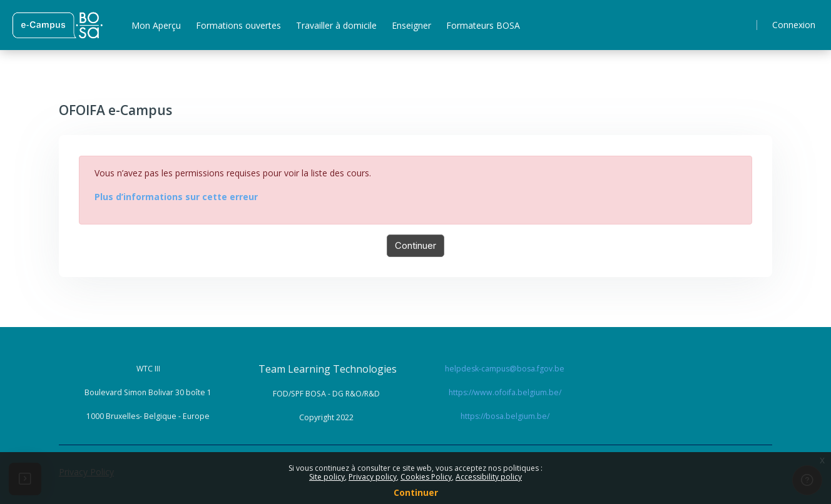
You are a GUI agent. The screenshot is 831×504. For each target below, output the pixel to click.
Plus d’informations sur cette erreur (176, 197)
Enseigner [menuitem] (411, 25)
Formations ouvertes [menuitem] (238, 25)
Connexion (794, 25)
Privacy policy (373, 477)
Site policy (327, 477)
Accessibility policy (489, 477)
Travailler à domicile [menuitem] (336, 25)
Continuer (415, 245)
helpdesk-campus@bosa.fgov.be (505, 369)
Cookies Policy (426, 477)
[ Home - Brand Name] (57, 25)
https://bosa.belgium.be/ (505, 416)
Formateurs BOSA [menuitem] (483, 25)
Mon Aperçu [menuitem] (156, 25)
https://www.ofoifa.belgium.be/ (505, 392)
